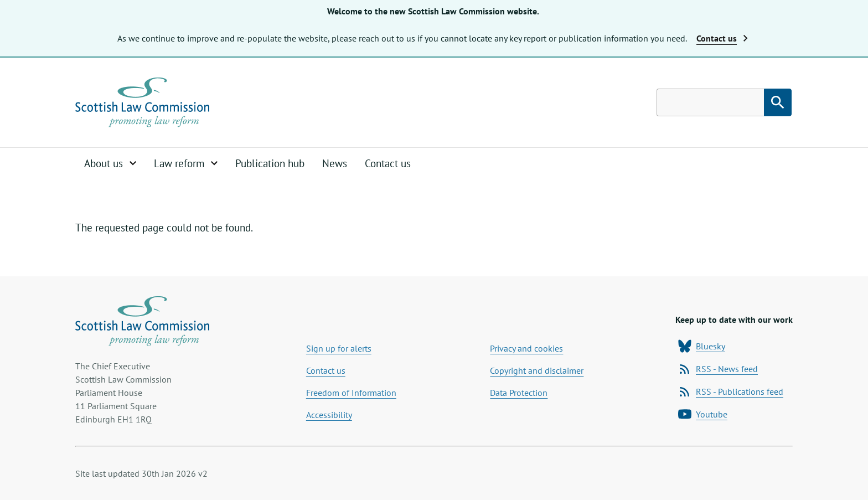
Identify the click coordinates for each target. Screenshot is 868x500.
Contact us (388, 163)
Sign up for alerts (339, 348)
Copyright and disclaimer (537, 370)
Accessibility (329, 415)
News (335, 163)
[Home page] (142, 102)
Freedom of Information (351, 393)
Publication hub (270, 163)
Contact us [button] (722, 38)
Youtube (703, 414)
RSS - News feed (718, 369)
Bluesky (702, 346)
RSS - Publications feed (731, 391)
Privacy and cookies (526, 348)
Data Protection (519, 393)
